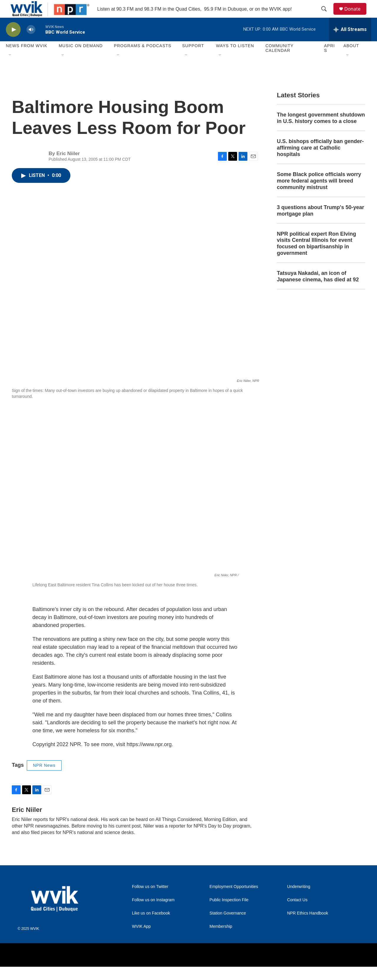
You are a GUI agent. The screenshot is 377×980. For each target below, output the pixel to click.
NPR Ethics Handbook (308, 926)
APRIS (329, 61)
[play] (13, 43)
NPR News (44, 779)
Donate (356, 15)
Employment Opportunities (234, 900)
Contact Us (297, 913)
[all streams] (350, 43)
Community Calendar (279, 61)
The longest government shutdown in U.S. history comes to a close (321, 131)
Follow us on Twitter (150, 900)
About (351, 59)
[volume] (31, 43)
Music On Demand (81, 59)
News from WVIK (27, 59)
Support (193, 59)
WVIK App (141, 940)
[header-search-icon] (327, 16)
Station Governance (228, 926)
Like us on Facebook (151, 926)
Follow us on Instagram (153, 913)
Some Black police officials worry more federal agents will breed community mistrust (319, 194)
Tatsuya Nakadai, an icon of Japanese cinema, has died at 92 (318, 290)
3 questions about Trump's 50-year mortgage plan (320, 224)
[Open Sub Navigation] (10, 68)
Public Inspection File (229, 913)
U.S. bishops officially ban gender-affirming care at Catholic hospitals (320, 161)
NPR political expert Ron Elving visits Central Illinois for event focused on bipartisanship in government (316, 257)
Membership (221, 940)
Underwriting (299, 900)
